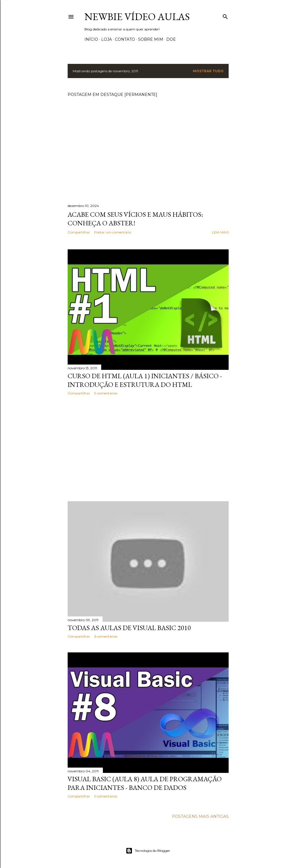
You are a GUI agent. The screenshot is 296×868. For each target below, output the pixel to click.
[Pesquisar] (225, 15)
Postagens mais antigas (200, 816)
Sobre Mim (151, 39)
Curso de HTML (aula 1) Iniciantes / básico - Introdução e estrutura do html (145, 380)
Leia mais (220, 232)
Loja (106, 39)
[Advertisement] (148, 448)
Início (91, 39)
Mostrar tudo (208, 71)
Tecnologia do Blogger (148, 851)
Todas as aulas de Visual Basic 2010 (129, 628)
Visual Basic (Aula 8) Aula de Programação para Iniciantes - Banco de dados (145, 783)
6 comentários (106, 636)
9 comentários (106, 393)
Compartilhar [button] (79, 232)
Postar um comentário (113, 232)
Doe (171, 39)
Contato (125, 39)
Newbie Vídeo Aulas (137, 17)
